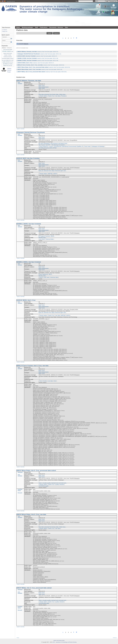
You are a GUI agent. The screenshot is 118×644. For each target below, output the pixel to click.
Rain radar (11, 62)
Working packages (27, 27)
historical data (49, 239)
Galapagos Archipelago (98, 146)
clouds (51, 146)
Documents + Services (56, 27)
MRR (13, 60)
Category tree (5, 31)
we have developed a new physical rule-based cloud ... (54, 143)
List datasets (5, 30)
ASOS (55, 174)
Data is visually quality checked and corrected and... (53, 483)
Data (66, 27)
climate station (43, 96)
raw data (58, 96)
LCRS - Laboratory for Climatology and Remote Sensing (64, 642)
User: (77, 1)
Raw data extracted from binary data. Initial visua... (52, 94)
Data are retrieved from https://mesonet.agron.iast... (53, 171)
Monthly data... (43, 238)
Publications (44, 27)
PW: (94, 1)
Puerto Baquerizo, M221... (46, 274)
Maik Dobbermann (44, 87)
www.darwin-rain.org (11, 1)
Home (18, 27)
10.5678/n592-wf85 (44, 603)
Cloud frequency (44, 146)
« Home (18, 638)
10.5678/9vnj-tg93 (43, 486)
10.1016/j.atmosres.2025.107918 (47, 148)
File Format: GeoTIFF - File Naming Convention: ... (52, 145)
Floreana (64, 96)
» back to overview (20, 129)
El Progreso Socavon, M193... (47, 236)
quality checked (60, 485)
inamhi (41, 277)
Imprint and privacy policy (59, 641)
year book (42, 239)
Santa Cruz (51, 96)
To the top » (115, 638)
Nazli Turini (42, 86)
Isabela (7, 60)
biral (55, 381)
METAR (50, 174)
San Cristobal (10, 64)
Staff (36, 27)
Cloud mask (87, 146)
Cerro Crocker (43, 381)
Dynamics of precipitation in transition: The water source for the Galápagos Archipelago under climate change (51, 9)
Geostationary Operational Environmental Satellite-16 (68, 146)
